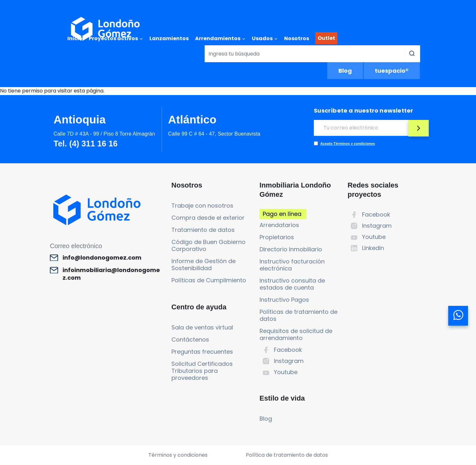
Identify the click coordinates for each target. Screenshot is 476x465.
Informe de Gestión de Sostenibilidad (204, 265)
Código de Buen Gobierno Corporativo (208, 245)
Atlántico (193, 119)
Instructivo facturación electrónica (292, 265)
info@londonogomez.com (102, 258)
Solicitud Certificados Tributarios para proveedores (202, 371)
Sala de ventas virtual (202, 327)
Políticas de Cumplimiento (209, 280)
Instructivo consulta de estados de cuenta (292, 284)
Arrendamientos (218, 38)
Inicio (75, 38)
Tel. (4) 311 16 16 (86, 144)
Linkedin (373, 248)
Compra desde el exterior (208, 218)
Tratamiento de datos (203, 230)
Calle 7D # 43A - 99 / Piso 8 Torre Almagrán (104, 134)
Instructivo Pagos (284, 300)
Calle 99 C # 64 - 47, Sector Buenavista (214, 134)
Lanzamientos (169, 38)
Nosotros (297, 38)
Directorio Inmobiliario (291, 249)
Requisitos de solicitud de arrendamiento (296, 334)
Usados (262, 38)
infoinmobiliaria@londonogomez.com (111, 274)
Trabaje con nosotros (202, 206)
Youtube (286, 372)
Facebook (288, 350)
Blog (345, 71)
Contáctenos (190, 340)
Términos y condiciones (178, 455)
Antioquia (80, 119)
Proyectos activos (113, 38)
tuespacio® (392, 71)
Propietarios (277, 237)
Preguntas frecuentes (202, 352)
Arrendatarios (279, 225)
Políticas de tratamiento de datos (298, 315)
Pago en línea (282, 214)
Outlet (326, 38)
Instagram (289, 361)
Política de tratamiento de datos (287, 455)
